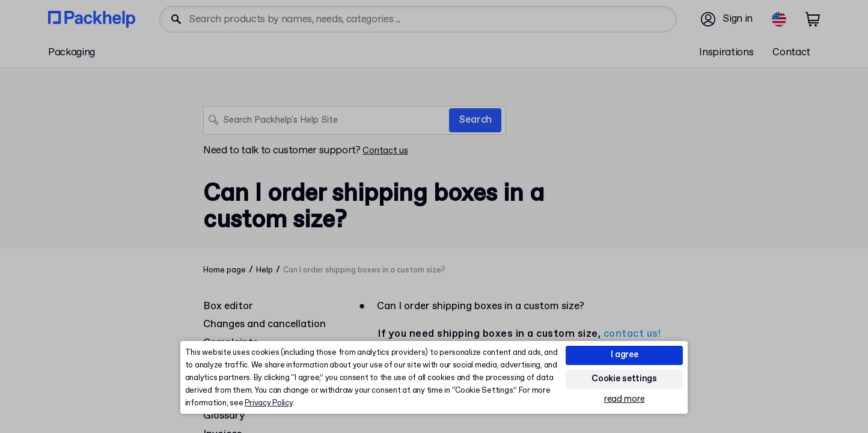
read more (624, 400)
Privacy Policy (268, 403)
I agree (625, 355)
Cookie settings (624, 379)
